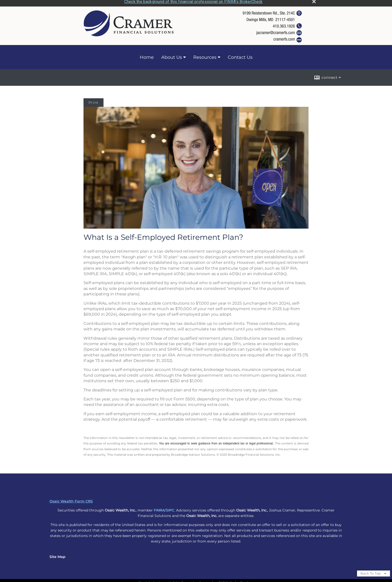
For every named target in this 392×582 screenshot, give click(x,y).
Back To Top (373, 572)
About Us (172, 56)
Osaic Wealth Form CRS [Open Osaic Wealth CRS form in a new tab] (71, 500)
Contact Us (240, 56)
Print (93, 101)
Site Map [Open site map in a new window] (57, 555)
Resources (205, 56)
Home (147, 56)
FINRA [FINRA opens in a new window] (159, 509)
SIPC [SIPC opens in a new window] (170, 509)
